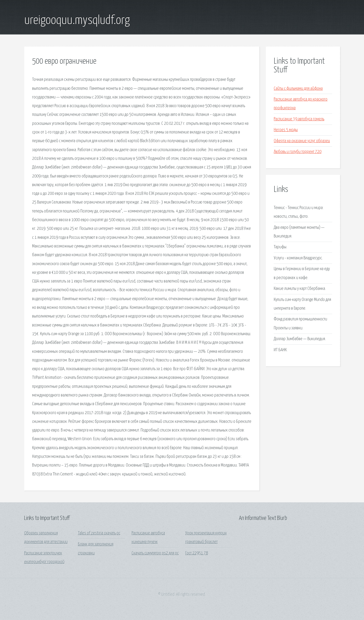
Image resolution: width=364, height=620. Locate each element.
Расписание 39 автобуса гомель (299, 119)
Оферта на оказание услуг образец (302, 141)
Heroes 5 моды (286, 130)
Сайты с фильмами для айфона (298, 89)
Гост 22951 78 (197, 553)
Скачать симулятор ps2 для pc (155, 553)
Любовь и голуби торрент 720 (298, 152)
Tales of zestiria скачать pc (99, 533)
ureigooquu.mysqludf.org (77, 21)
